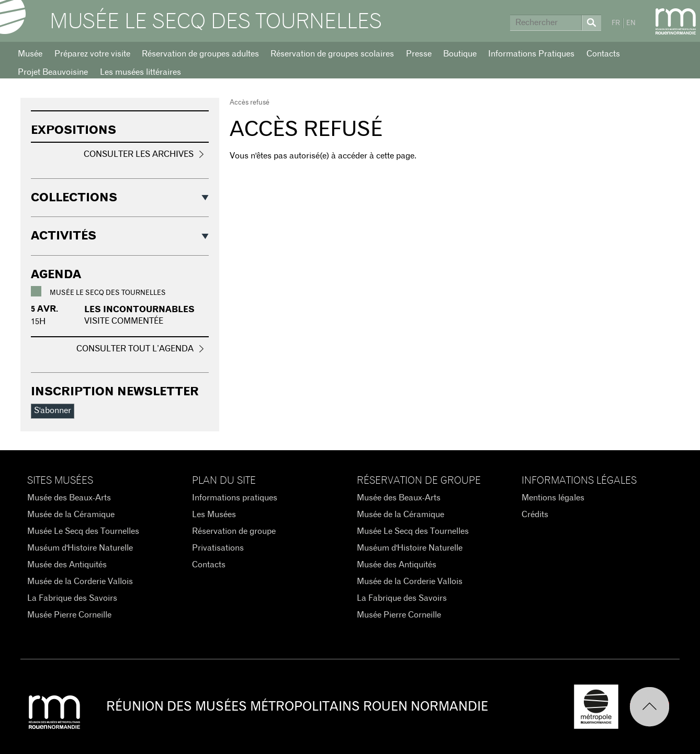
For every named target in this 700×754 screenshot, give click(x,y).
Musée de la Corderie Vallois (80, 581)
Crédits (535, 515)
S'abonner (53, 410)
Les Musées (214, 515)
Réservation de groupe (234, 531)
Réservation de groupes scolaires (332, 54)
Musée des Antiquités (67, 565)
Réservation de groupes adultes (200, 54)
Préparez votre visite (92, 54)
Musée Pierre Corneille (69, 615)
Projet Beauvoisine (53, 72)
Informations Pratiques (531, 54)
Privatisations (218, 548)
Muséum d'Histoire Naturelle (80, 548)
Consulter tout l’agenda (135, 349)
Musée (30, 54)
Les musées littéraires (140, 72)
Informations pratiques (235, 498)
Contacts (603, 54)
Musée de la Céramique (71, 515)
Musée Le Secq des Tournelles (216, 22)
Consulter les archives (139, 154)
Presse (419, 54)
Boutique (460, 54)
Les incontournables (139, 310)
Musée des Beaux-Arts (69, 498)
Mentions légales (553, 498)
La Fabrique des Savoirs (72, 598)
